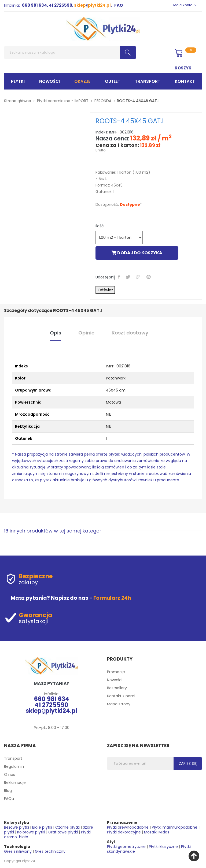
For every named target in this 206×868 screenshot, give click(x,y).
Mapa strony (119, 704)
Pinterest (149, 277)
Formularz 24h (112, 598)
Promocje (116, 672)
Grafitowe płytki (63, 832)
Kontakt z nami (121, 696)
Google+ (139, 277)
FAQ (119, 5)
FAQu (9, 799)
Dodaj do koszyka (137, 253)
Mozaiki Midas (157, 832)
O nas (10, 774)
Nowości (115, 680)
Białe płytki (42, 827)
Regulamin (14, 766)
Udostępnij (119, 277)
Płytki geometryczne (126, 847)
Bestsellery (117, 688)
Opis (56, 333)
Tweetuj (129, 277)
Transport (13, 758)
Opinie (86, 333)
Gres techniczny (50, 851)
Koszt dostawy (130, 333)
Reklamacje (15, 783)
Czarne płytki (67, 827)
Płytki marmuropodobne (175, 827)
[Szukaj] (70, 53)
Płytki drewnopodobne (128, 827)
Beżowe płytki (16, 827)
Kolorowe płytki (31, 832)
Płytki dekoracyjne (124, 832)
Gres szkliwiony (18, 851)
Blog (8, 791)
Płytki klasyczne (163, 847)
